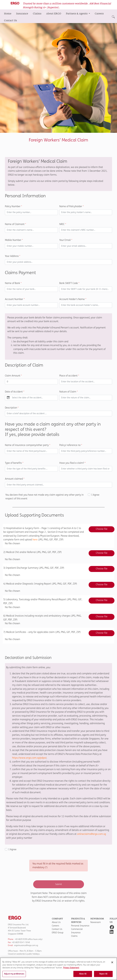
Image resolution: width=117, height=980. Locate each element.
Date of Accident (15, 392)
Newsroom (96, 922)
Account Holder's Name (73, 299)
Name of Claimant (15, 224)
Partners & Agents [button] (77, 14)
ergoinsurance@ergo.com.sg (26, 945)
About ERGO (54, 14)
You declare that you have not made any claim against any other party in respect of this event (44, 497)
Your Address (13, 256)
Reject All (103, 975)
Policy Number (13, 206)
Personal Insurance (80, 926)
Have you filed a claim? (72, 463)
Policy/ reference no (71, 445)
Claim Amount (13, 376)
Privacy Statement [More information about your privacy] (71, 969)
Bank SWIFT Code (69, 283)
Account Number (15, 299)
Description (12, 408)
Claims (37, 14)
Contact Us (10, 21)
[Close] (112, 964)
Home (8, 14)
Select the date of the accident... (27, 398)
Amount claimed (15, 479)
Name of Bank (13, 283)
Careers (99, 14)
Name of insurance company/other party (28, 445)
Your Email (66, 240)
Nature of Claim (69, 392)
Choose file (102, 529)
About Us (56, 922)
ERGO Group (58, 933)
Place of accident (69, 376)
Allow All (83, 975)
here (35, 540)
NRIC (63, 224)
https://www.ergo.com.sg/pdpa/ (29, 758)
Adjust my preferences (14, 975)
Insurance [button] (22, 14)
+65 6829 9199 (21, 939)
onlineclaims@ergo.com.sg (92, 834)
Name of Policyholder (71, 206)
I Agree (95, 495)
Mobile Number (14, 240)
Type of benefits (14, 463)
